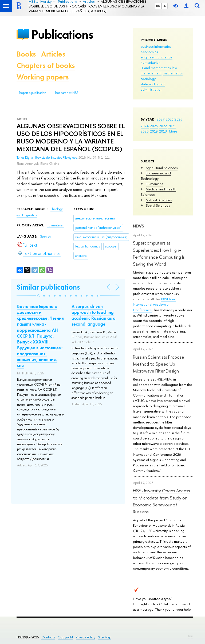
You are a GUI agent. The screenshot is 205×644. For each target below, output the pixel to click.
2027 (161, 119)
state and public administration (153, 87)
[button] (39, 296)
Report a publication (33, 93)
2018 (163, 131)
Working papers (43, 77)
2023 (154, 126)
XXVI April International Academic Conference (154, 304)
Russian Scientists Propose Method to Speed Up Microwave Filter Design (159, 364)
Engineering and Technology (156, 176)
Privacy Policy (86, 637)
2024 (145, 126)
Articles (53, 54)
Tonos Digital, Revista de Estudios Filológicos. (48, 158)
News (139, 226)
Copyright (65, 637)
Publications (62, 34)
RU (158, 6)
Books (26, 54)
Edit (191, 636)
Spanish (45, 237)
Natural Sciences (159, 200)
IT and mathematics (156, 68)
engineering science (157, 57)
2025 (178, 119)
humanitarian (151, 62)
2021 (172, 126)
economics (149, 52)
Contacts (48, 637)
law (174, 68)
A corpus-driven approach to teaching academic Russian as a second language (94, 315)
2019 (154, 131)
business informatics (156, 46)
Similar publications (48, 287)
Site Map (105, 637)
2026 (169, 119)
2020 (145, 131)
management (151, 73)
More (173, 131)
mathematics (173, 73)
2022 (163, 126)
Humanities (154, 184)
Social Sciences (158, 205)
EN (165, 6)
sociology (148, 79)
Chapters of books (46, 65)
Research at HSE (67, 93)
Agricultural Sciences (162, 168)
